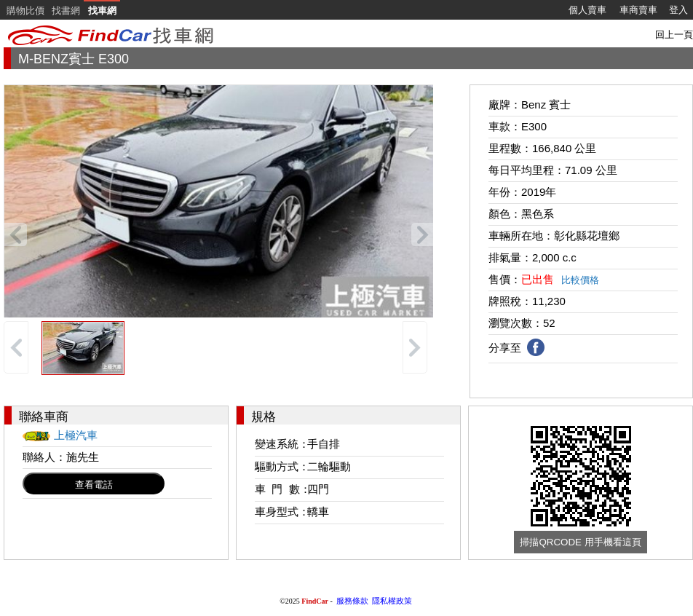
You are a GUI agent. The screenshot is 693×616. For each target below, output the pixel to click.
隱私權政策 (392, 601)
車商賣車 (638, 10)
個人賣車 (587, 10)
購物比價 (25, 11)
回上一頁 (674, 35)
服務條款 (352, 601)
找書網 (66, 11)
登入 (678, 10)
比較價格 (580, 280)
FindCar (315, 601)
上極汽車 (76, 435)
